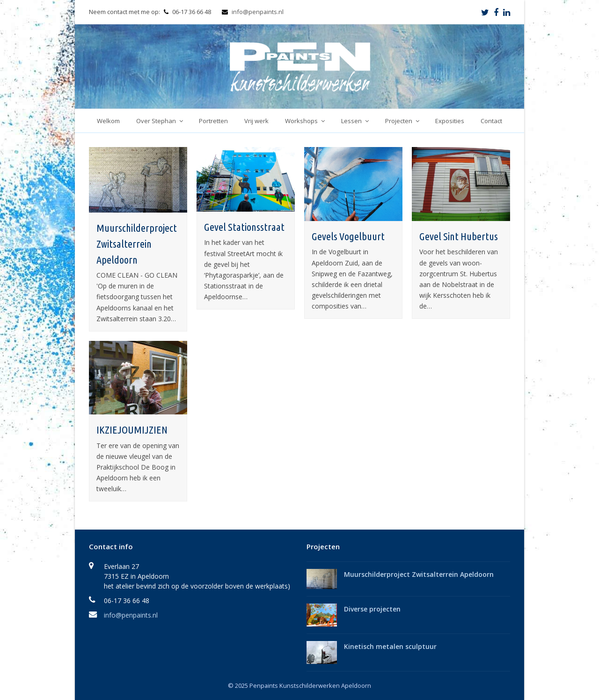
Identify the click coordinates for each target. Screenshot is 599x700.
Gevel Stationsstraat (244, 227)
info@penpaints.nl (258, 12)
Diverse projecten (372, 609)
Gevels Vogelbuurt (348, 236)
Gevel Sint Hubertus (459, 236)
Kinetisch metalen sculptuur (390, 646)
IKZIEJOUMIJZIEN (132, 430)
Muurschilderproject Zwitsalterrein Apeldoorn (137, 243)
